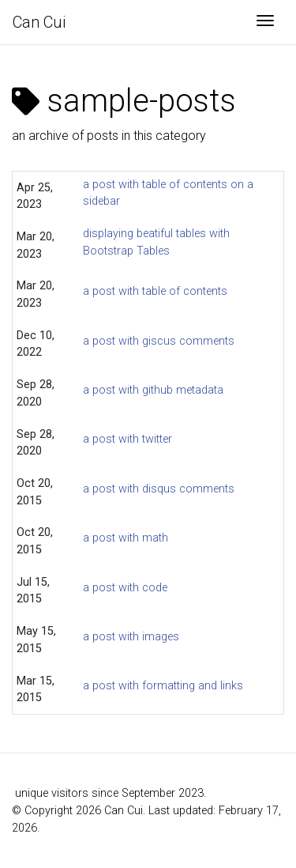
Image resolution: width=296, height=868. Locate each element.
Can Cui (39, 22)
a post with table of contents (155, 291)
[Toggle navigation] (265, 22)
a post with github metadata (153, 390)
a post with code (125, 588)
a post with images (131, 637)
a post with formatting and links (163, 686)
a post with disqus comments (159, 489)
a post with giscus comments (159, 341)
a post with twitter (127, 439)
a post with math (126, 538)
